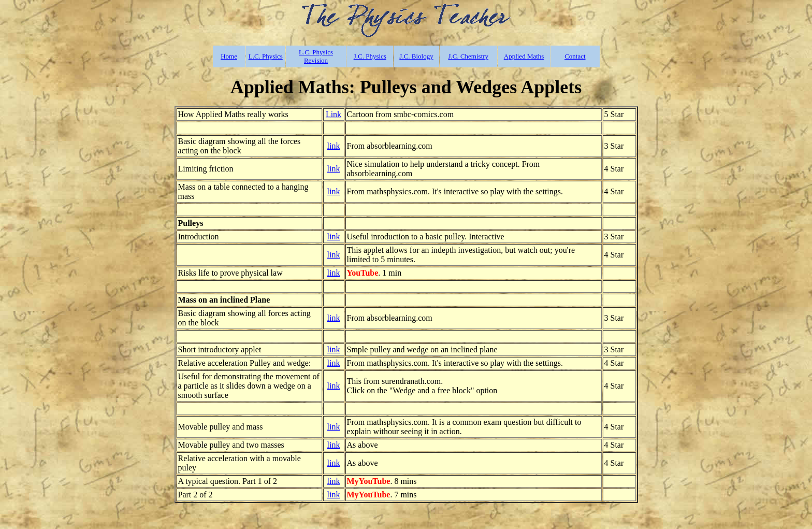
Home (229, 56)
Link (334, 114)
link (334, 146)
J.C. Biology (416, 56)
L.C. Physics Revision (316, 56)
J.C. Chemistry (468, 56)
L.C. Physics (266, 56)
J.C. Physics (370, 56)
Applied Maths (524, 56)
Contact (575, 56)
